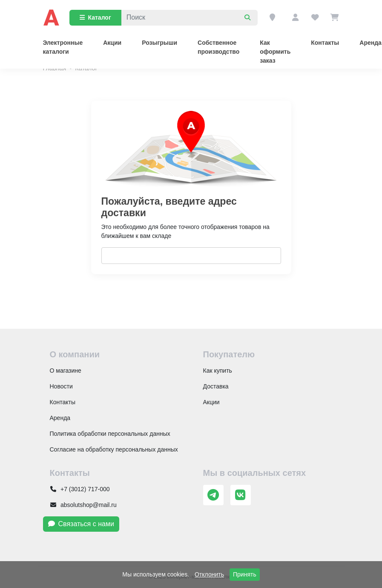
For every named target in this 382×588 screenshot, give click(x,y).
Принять (245, 574)
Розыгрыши (159, 43)
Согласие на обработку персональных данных (114, 449)
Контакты (325, 43)
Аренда (60, 418)
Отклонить (209, 574)
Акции (112, 43)
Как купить (218, 371)
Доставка (216, 386)
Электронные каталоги (63, 47)
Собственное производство (218, 47)
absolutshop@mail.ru (83, 505)
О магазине (66, 371)
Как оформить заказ (275, 52)
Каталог (95, 17)
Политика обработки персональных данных (110, 434)
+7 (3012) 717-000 (80, 489)
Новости (61, 386)
